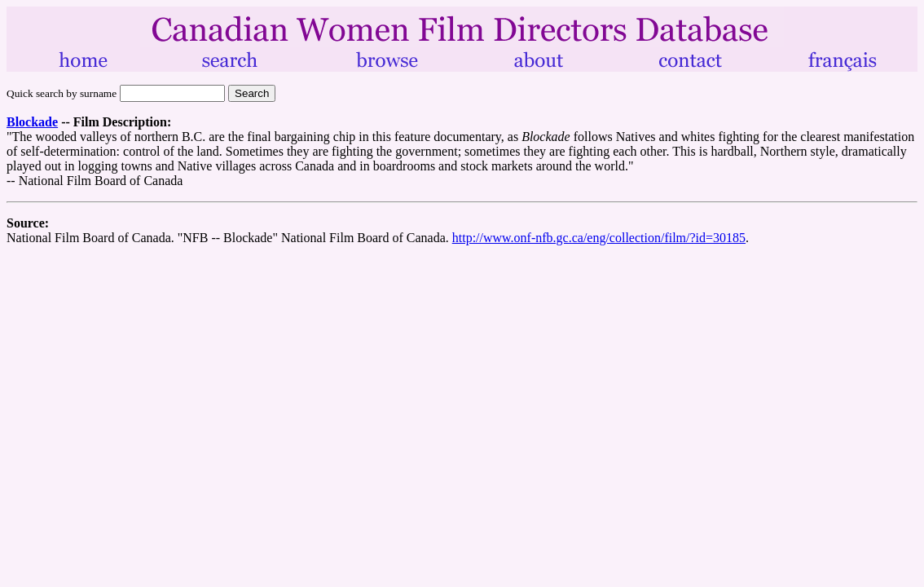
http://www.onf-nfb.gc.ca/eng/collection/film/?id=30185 (599, 238)
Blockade (32, 122)
